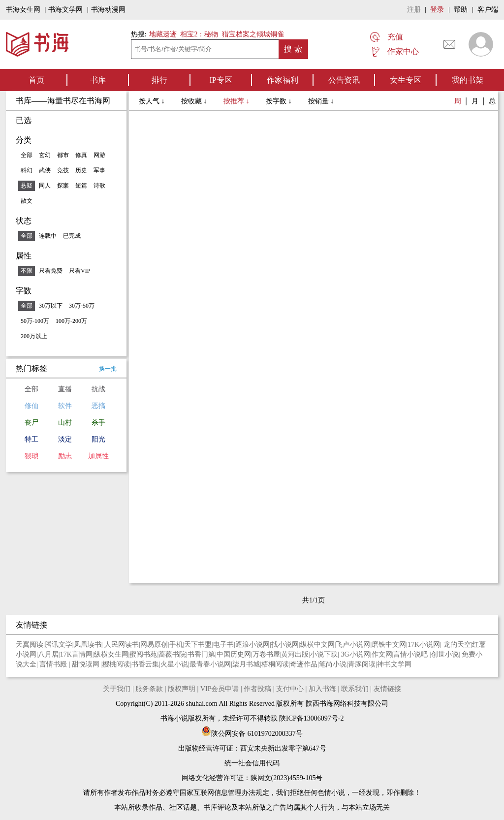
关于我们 (117, 689)
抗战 (98, 389)
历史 (81, 170)
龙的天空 (457, 645)
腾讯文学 (59, 645)
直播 (65, 389)
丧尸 (31, 423)
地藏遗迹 (162, 34)
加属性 (98, 456)
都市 (63, 155)
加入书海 (322, 689)
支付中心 (290, 689)
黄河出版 (295, 654)
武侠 (45, 170)
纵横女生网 (111, 654)
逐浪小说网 (252, 645)
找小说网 (285, 645)
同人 (45, 186)
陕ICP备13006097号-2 (311, 718)
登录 (437, 10)
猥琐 (31, 456)
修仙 (31, 406)
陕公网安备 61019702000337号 (252, 734)
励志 (65, 456)
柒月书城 (246, 664)
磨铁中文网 (389, 645)
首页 (36, 80)
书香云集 (145, 664)
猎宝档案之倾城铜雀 (253, 34)
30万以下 (51, 306)
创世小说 (445, 654)
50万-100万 (35, 321)
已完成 (72, 236)
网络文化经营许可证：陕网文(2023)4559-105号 (252, 778)
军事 (99, 170)
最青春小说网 (210, 664)
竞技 (63, 170)
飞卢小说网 (353, 645)
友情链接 (387, 689)
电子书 (223, 645)
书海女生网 (23, 10)
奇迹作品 (304, 664)
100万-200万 (71, 321)
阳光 (98, 439)
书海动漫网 (108, 10)
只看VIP (79, 271)
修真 (81, 155)
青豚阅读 (362, 664)
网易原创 (154, 645)
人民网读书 (122, 645)
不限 (27, 271)
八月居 (48, 654)
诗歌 (99, 186)
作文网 (382, 654)
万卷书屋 (266, 654)
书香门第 (201, 654)
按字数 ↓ (280, 101)
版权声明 (182, 689)
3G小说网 (356, 654)
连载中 (48, 236)
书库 (98, 80)
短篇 (81, 186)
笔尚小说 (333, 664)
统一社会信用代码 (252, 763)
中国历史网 (234, 654)
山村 (65, 423)
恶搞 (98, 406)
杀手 (98, 423)
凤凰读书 (88, 645)
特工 (31, 439)
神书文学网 (394, 664)
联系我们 (355, 689)
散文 (27, 201)
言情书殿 (54, 664)
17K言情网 (76, 654)
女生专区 (406, 80)
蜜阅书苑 (143, 654)
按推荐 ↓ (237, 101)
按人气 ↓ (153, 101)
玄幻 (45, 155)
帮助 (461, 10)
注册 (414, 10)
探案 (63, 186)
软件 (65, 406)
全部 (27, 155)
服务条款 (149, 689)
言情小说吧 (411, 654)
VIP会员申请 (220, 689)
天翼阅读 (30, 645)
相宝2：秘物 (199, 34)
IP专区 (220, 80)
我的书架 (468, 80)
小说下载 (324, 654)
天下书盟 (198, 645)
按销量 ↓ (321, 101)
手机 (176, 645)
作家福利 (283, 80)
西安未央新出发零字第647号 (283, 748)
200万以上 (34, 336)
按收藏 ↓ (195, 101)
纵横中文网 (317, 645)
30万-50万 (82, 306)
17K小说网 (424, 645)
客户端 (488, 10)
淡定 (65, 439)
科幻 (27, 170)
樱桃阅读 (116, 664)
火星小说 (174, 664)
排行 (159, 80)
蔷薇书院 (172, 654)
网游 (99, 155)
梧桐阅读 (275, 664)
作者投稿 (257, 689)
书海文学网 (65, 10)
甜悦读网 (87, 664)
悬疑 (27, 186)
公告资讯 (344, 80)
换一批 (108, 369)
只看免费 (51, 271)
